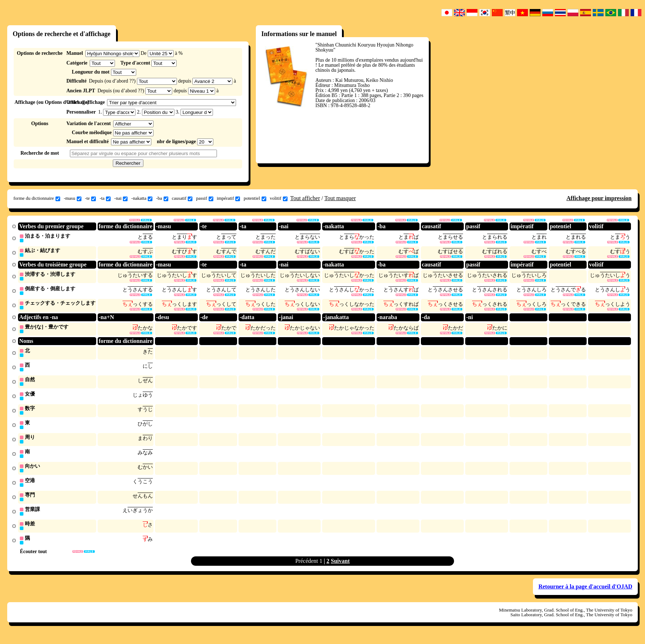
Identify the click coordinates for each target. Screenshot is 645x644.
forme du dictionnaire (37, 198)
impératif (229, 198)
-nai (121, 198)
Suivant (340, 568)
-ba (162, 198)
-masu (73, 198)
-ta (105, 198)
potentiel (255, 198)
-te (91, 198)
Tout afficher (305, 198)
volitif (279, 198)
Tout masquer (340, 198)
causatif (182, 198)
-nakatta (142, 198)
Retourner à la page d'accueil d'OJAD (585, 594)
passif (204, 198)
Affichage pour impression (599, 198)
